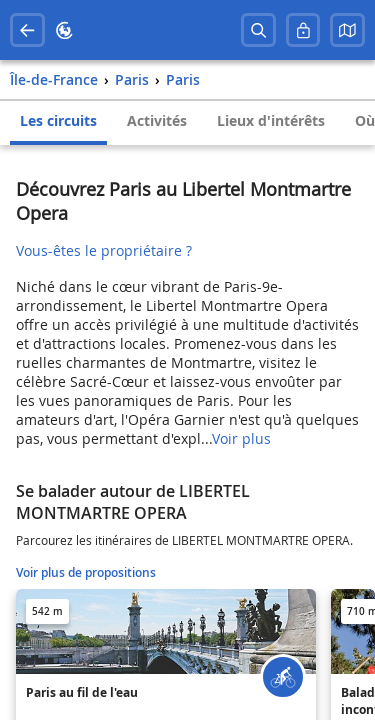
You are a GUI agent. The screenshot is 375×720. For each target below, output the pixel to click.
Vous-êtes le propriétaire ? (104, 250)
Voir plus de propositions (86, 572)
